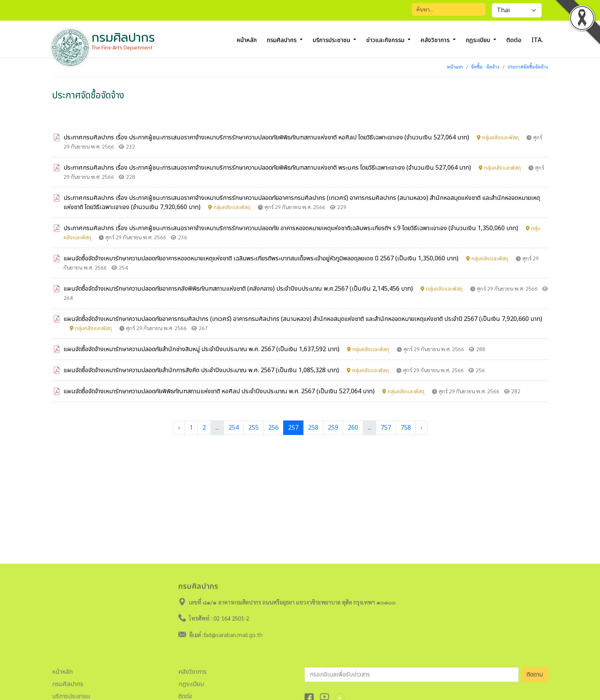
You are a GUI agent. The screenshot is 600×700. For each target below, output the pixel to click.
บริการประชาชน (71, 694)
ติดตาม (535, 672)
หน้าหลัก (247, 40)
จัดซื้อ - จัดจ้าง (485, 67)
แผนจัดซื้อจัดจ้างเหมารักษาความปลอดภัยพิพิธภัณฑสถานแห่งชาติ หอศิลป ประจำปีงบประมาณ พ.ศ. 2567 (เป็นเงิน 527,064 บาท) (245, 391)
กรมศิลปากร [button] (282, 40)
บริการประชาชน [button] (332, 40)
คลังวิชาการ (192, 670)
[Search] (449, 9)
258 (313, 428)
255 (254, 428)
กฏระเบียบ (191, 682)
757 (386, 428)
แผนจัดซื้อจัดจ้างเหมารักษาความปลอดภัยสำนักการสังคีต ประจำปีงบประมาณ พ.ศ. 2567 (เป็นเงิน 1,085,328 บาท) (227, 370)
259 (333, 428)
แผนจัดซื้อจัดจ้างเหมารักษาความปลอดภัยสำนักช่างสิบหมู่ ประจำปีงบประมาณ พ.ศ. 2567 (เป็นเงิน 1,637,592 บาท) (227, 349)
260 (353, 428)
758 (406, 428)
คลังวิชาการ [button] (436, 40)
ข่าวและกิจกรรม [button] (386, 40)
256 (273, 428)
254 (234, 428)
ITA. (537, 40)
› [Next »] (421, 428)
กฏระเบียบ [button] (479, 40)
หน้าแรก (455, 67)
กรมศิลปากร (68, 682)
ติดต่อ (514, 40)
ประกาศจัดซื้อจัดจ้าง (528, 67)
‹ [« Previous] (179, 428)
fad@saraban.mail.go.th (233, 632)
